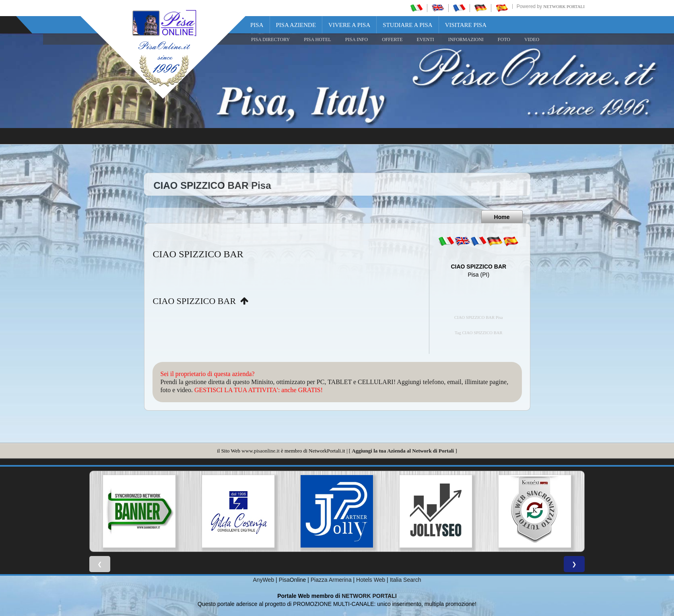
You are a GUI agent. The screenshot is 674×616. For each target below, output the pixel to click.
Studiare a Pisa (407, 25)
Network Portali (564, 6)
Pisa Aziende (296, 25)
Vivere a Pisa (349, 25)
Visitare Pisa (466, 25)
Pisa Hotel (317, 39)
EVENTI (425, 39)
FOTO (504, 39)
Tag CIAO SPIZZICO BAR (479, 333)
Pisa (257, 25)
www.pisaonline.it (260, 451)
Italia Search (406, 580)
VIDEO (532, 39)
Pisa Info (357, 39)
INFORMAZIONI (466, 39)
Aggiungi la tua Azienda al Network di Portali (403, 451)
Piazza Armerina (331, 580)
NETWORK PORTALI (369, 596)
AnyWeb (264, 580)
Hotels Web (371, 580)
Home (502, 217)
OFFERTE (392, 39)
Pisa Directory (270, 39)
